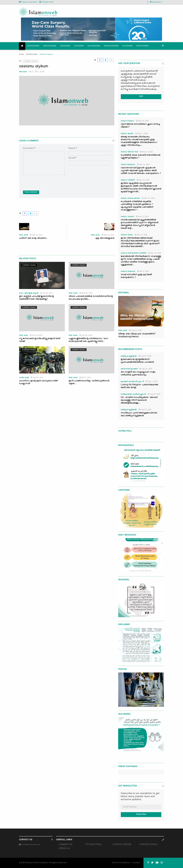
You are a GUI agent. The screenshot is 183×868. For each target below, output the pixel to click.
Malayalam (156, 2)
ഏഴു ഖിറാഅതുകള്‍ (105, 238)
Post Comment (31, 192)
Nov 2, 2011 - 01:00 (37, 72)
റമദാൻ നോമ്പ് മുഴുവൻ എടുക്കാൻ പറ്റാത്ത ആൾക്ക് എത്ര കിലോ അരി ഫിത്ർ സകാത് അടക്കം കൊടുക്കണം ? (141, 171)
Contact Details (122, 844)
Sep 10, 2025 (146, 369)
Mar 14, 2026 (143, 164)
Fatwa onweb (142, 46)
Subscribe (141, 815)
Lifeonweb (79, 46)
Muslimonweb (94, 46)
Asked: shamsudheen (130, 199)
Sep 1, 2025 (152, 381)
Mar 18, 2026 (142, 121)
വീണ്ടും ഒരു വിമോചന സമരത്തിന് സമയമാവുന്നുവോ (137, 335)
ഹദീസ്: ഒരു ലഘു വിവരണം (33, 238)
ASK (141, 97)
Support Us (66, 844)
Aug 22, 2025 (145, 410)
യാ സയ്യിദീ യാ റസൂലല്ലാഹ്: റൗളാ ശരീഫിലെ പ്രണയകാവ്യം (138, 374)
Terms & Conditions (121, 863)
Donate (136, 863)
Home (21, 54)
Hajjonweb (127, 46)
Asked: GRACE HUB (129, 152)
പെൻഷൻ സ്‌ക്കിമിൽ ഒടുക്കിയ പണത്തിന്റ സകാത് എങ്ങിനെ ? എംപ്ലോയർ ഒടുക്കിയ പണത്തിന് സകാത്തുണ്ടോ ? (137, 206)
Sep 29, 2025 (145, 356)
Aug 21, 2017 (37, 377)
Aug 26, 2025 (154, 394)
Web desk (23, 72)
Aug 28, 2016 (86, 335)
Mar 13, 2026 (143, 180)
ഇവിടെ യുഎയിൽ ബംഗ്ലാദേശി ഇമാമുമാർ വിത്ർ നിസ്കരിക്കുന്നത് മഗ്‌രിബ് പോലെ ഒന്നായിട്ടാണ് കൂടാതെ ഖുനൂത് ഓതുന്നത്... (141, 188)
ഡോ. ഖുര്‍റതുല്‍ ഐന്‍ (29, 293)
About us (65, 848)
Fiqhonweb (65, 46)
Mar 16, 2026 (146, 152)
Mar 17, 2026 (142, 133)
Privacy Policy (94, 844)
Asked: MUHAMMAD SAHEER (134, 253)
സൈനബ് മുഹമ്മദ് (129, 369)
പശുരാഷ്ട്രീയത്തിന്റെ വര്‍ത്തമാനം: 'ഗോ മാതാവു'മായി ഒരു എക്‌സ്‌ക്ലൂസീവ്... (88, 340)
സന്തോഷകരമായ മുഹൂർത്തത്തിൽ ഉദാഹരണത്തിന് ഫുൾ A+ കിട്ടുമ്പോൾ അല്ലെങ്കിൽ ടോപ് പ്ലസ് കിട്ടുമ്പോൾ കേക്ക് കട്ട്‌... (140, 224)
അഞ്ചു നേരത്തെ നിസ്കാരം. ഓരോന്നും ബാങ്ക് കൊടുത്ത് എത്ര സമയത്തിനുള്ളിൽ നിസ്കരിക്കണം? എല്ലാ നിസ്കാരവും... (139, 141)
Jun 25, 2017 (47, 293)
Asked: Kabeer (127, 121)
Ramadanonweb (111, 46)
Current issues (32, 54)
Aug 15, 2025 (135, 330)
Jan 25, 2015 (36, 335)
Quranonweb (33, 46)
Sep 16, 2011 (36, 235)
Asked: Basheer (128, 165)
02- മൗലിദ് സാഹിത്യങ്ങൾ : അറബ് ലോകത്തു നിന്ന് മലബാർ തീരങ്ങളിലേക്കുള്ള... (139, 400)
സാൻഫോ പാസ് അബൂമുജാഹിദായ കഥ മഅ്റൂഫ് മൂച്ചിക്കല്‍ (139, 415)
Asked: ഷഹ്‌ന (127, 134)
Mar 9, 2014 (85, 377)
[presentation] (42, 181)
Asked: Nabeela (128, 272)
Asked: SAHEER (128, 180)
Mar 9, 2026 (143, 271)
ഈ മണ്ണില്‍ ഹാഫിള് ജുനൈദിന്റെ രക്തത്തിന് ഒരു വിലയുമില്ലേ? (36, 298)
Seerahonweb (50, 46)
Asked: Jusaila (127, 217)
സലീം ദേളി (24, 378)
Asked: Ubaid (127, 235)
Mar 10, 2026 (155, 253)
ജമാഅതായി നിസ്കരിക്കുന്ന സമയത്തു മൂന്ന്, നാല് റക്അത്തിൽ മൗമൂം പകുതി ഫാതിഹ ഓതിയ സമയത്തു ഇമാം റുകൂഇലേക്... (141, 261)
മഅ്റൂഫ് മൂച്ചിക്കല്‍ (129, 356)
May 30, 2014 (86, 293)
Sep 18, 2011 (108, 235)
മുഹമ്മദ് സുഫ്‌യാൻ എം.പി (132, 382)
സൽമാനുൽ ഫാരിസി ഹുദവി (133, 394)
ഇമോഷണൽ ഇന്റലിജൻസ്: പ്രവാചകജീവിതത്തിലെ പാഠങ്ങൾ (137, 361)
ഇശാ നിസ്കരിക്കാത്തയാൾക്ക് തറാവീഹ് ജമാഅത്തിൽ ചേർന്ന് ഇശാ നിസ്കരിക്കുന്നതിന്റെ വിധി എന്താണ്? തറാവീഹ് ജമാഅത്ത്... (140, 242)
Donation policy (149, 844)
